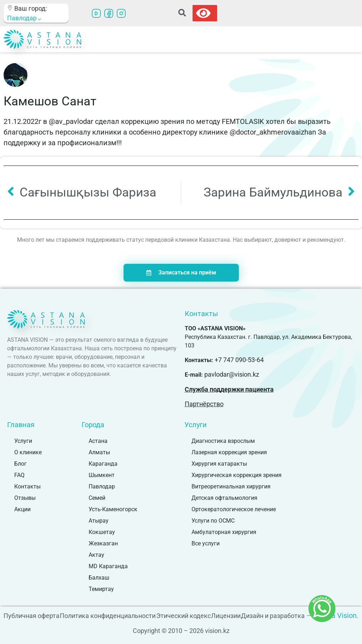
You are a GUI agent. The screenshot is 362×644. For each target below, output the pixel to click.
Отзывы (25, 498)
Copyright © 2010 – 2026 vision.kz (181, 631)
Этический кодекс (183, 616)
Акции (22, 509)
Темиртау (101, 589)
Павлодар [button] (24, 18)
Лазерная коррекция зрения (229, 452)
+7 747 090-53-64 (239, 360)
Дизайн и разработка (273, 616)
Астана (98, 441)
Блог (20, 464)
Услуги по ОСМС (213, 521)
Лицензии (226, 616)
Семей (97, 498)
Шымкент (102, 475)
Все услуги (206, 543)
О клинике (28, 452)
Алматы (99, 452)
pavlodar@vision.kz (232, 374)
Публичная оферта (32, 616)
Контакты (27, 486)
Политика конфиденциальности (108, 616)
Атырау (99, 521)
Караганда (103, 464)
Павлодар (102, 486)
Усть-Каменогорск (113, 509)
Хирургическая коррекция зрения (237, 475)
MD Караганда (108, 566)
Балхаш (99, 578)
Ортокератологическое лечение (234, 509)
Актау (96, 555)
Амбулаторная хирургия (224, 532)
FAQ (19, 475)
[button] (182, 13)
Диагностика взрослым (223, 441)
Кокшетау (102, 532)
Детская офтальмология (224, 498)
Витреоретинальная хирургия (231, 486)
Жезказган (103, 543)
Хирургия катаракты (219, 464)
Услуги (23, 441)
